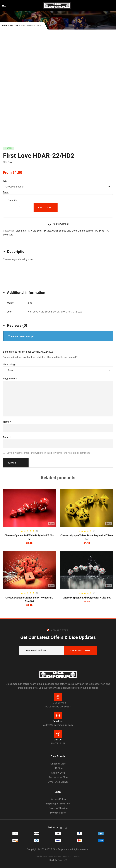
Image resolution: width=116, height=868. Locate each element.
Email (7, 437)
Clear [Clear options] (6, 192)
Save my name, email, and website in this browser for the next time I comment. (48, 453)
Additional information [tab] (26, 293)
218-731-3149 (58, 744)
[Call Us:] (58, 734)
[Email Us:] (58, 715)
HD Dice (47, 231)
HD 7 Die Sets (34, 231)
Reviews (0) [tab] (17, 325)
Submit (12, 463)
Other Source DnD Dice (64, 231)
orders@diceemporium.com (58, 725)
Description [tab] (17, 252)
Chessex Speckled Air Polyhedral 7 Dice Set (87, 598)
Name (7, 422)
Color (5, 181)
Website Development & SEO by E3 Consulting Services (58, 856)
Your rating (10, 364)
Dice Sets (21, 231)
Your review (10, 379)
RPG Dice (99, 231)
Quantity (12, 200)
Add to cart (46, 207)
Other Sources (85, 231)
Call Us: (58, 740)
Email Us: (58, 721)
